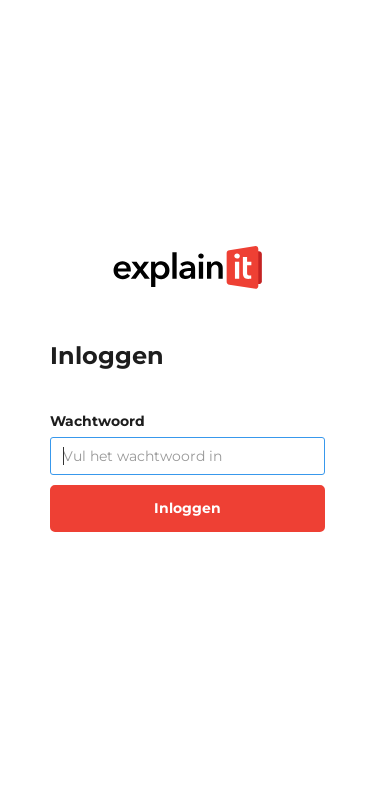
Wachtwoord (97, 421)
